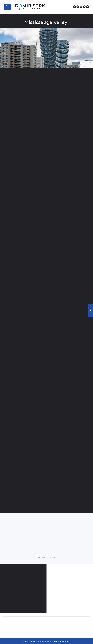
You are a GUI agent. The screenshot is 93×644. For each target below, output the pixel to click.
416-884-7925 (36, 9)
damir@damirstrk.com (23, 9)
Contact (39, 641)
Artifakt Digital (65, 641)
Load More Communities (47, 557)
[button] (7, 7)
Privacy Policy (48, 641)
